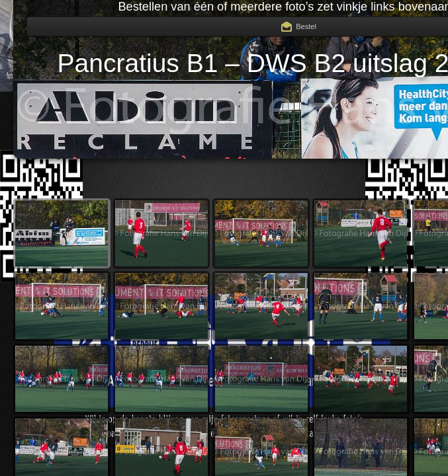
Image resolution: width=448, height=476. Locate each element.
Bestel (306, 26)
